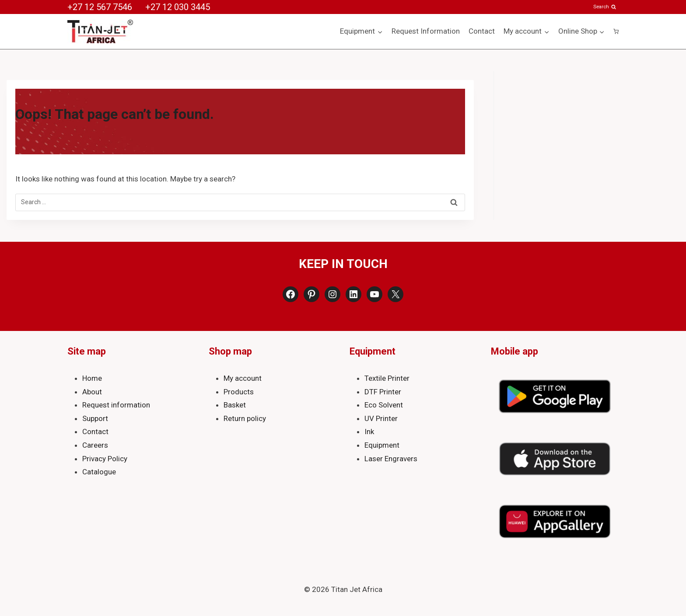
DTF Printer (383, 392)
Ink (369, 432)
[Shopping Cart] (616, 31)
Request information (116, 405)
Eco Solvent (384, 405)
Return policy (245, 418)
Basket (235, 405)
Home (92, 378)
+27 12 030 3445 (178, 7)
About (92, 392)
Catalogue (99, 472)
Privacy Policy (105, 459)
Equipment (382, 445)
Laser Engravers (391, 459)
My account (243, 378)
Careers (95, 445)
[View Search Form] (605, 7)
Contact (482, 31)
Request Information (426, 31)
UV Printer (381, 418)
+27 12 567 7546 (100, 7)
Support (95, 418)
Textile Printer (387, 378)
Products (239, 392)
